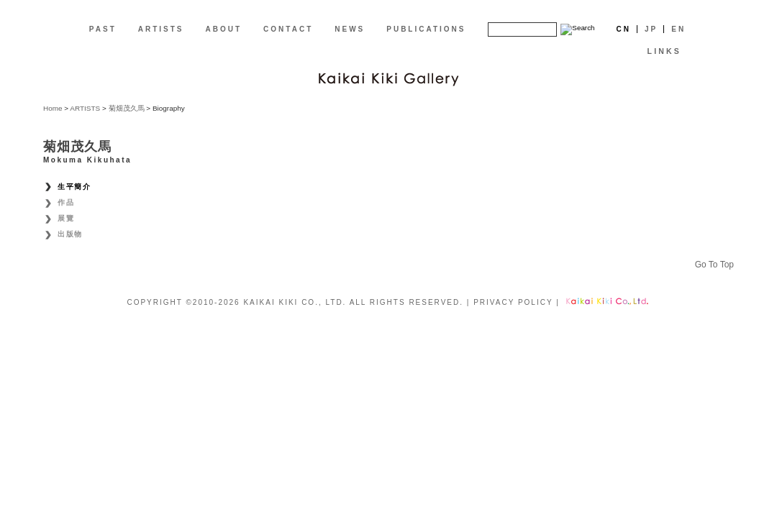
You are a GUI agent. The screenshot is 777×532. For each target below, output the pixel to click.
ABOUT (224, 29)
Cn (624, 29)
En (678, 29)
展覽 (66, 218)
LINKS (664, 51)
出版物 (70, 234)
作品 (66, 202)
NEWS (350, 29)
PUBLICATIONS (426, 29)
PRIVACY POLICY (513, 302)
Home (53, 108)
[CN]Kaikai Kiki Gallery (388, 78)
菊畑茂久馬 (127, 108)
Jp (651, 29)
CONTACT (288, 29)
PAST (103, 29)
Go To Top (714, 265)
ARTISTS (161, 29)
